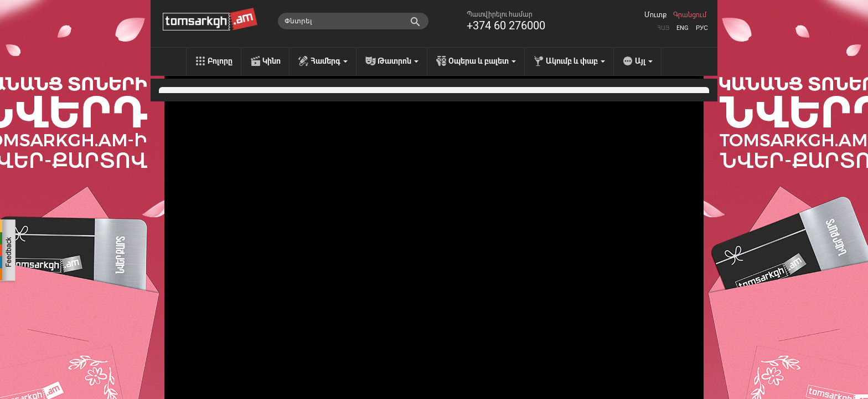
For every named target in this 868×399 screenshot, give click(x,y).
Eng (683, 28)
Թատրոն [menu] (398, 61)
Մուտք (655, 15)
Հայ (663, 28)
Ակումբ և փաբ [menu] (575, 61)
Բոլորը (220, 61)
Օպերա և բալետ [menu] (482, 61)
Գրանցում (690, 15)
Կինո (272, 61)
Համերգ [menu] (329, 61)
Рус (702, 28)
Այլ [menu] (644, 61)
